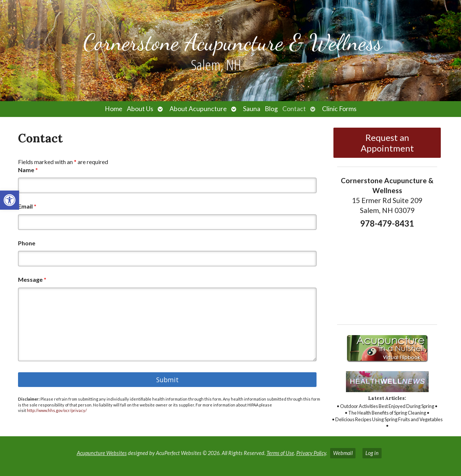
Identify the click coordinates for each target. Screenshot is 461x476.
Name (28, 170)
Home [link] (114, 109)
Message (32, 279)
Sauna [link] (252, 109)
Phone (27, 243)
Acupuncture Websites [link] (102, 453)
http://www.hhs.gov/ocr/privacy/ (57, 410)
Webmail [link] (343, 453)
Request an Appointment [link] (387, 143)
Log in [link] (372, 453)
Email (27, 206)
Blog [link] (271, 109)
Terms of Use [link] (280, 453)
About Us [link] (140, 109)
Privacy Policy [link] (311, 453)
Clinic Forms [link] (339, 109)
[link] (10, 200)
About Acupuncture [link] (198, 109)
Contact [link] (294, 109)
